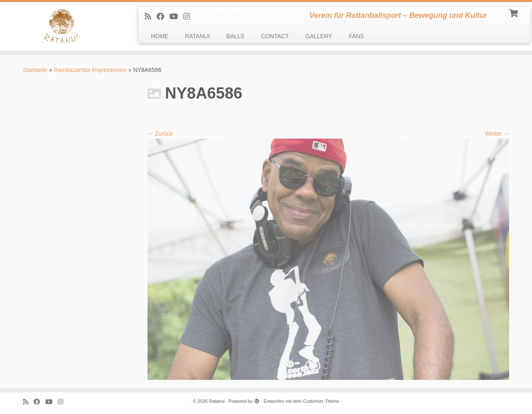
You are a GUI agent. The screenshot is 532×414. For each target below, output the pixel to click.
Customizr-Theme (321, 401)
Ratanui (217, 401)
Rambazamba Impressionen (90, 70)
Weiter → (497, 134)
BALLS (236, 36)
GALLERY (319, 36)
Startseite (35, 70)
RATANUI (197, 36)
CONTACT (275, 36)
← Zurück (160, 134)
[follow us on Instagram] (189, 17)
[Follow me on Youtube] (176, 17)
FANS (356, 36)
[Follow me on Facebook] (163, 17)
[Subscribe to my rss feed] (151, 17)
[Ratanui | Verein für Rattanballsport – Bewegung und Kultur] (61, 26)
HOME (160, 36)
